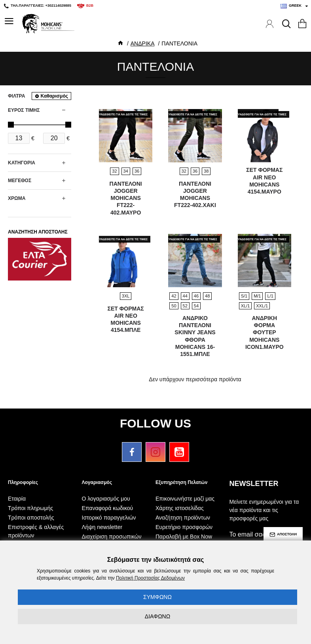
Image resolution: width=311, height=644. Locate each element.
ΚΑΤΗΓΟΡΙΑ (22, 163)
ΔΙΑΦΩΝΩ (157, 616)
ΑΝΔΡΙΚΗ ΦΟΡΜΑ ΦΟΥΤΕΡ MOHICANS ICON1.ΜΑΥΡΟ (265, 332)
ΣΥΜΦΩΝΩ (157, 597)
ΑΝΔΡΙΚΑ (143, 43)
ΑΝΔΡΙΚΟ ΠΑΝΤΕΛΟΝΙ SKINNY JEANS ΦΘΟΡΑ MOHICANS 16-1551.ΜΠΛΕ (195, 336)
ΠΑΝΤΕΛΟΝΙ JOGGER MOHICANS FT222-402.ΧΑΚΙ (195, 195)
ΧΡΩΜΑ (17, 198)
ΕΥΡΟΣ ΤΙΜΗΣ (24, 110)
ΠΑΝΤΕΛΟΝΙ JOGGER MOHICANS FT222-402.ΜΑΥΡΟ (126, 198)
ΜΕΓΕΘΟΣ (20, 181)
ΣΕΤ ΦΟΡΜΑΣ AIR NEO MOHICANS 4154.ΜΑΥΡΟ (264, 181)
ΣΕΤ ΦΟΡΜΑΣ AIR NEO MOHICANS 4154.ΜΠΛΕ (126, 319)
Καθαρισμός (54, 96)
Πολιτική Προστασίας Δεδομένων (150, 578)
